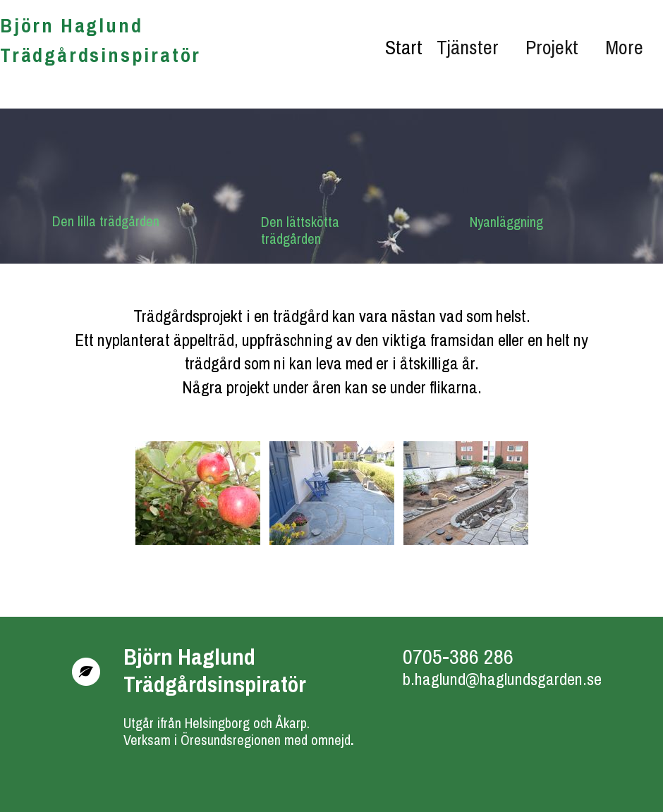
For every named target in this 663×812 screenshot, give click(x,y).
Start (404, 47)
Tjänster (468, 47)
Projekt (552, 47)
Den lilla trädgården (106, 221)
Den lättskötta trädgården (302, 230)
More (624, 47)
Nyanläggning (506, 222)
